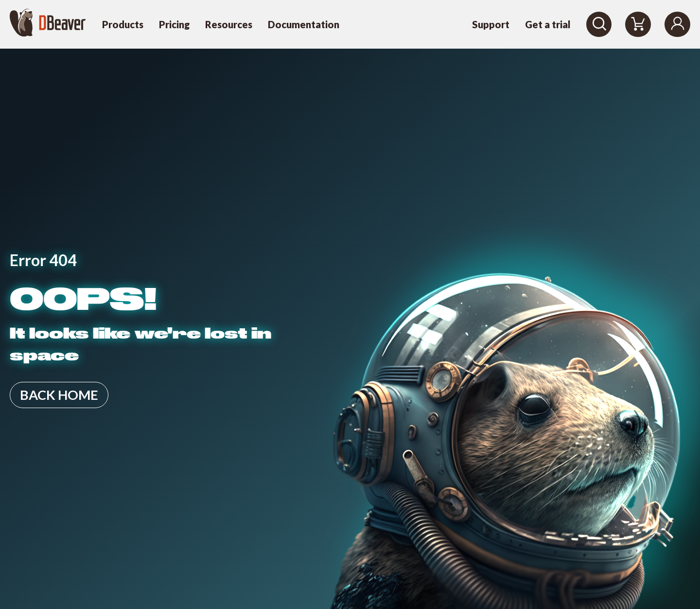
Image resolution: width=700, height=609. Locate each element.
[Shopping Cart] (638, 24)
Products (123, 24)
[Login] (677, 24)
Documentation (304, 24)
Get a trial (548, 24)
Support (491, 24)
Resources (229, 24)
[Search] (599, 24)
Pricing (174, 24)
